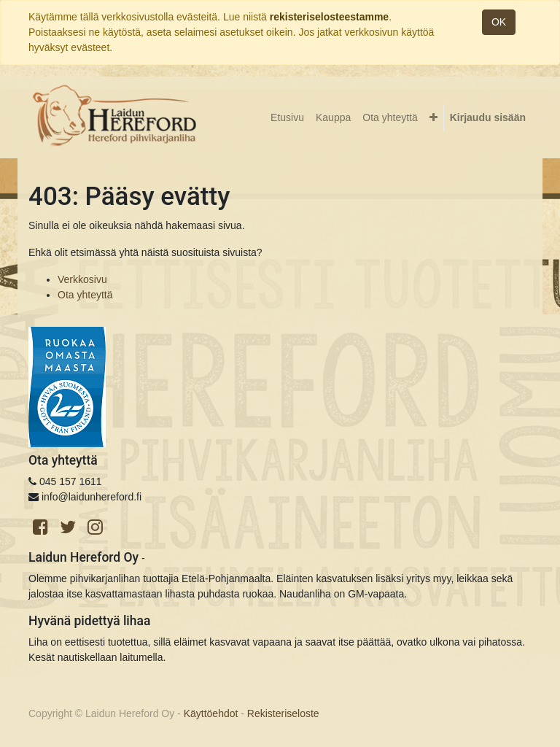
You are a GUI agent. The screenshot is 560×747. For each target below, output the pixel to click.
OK (499, 22)
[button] (433, 118)
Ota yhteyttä (85, 295)
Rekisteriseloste (283, 713)
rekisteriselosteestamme (329, 17)
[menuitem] (287, 118)
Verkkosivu (82, 279)
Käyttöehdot (211, 713)
